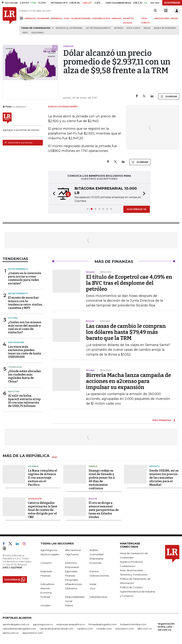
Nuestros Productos (131, 561)
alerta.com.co (11, 632)
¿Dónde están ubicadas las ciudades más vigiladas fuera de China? (24, 376)
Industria (14, 391)
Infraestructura (73, 584)
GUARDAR (169, 96)
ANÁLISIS (117, 18)
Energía (93, 466)
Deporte (154, 466)
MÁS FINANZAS (162, 420)
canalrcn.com (85, 628)
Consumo (46, 562)
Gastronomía (16, 342)
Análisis (94, 550)
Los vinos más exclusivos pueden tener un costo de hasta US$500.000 (25, 352)
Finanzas (45, 575)
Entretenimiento (18, 269)
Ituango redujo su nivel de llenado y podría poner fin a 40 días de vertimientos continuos (102, 479)
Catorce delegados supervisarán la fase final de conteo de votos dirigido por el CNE (43, 510)
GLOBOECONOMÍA (81, 18)
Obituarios (71, 588)
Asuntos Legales (50, 554)
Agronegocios (49, 550)
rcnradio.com (104, 628)
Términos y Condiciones (134, 574)
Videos (69, 605)
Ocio (92, 588)
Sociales (45, 605)
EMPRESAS (57, 18)
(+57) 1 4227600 (12, 567)
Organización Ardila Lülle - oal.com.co (166, 626)
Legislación (35, 498)
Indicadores (47, 584)
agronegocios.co (43, 624)
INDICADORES (162, 18)
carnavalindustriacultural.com (57, 628)
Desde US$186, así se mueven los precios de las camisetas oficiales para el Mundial (164, 477)
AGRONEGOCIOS (101, 18)
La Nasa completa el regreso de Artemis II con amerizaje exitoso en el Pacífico (43, 477)
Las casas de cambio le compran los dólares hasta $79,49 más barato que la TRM (126, 332)
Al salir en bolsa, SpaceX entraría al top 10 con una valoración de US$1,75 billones (24, 401)
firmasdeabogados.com (103, 624)
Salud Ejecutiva (98, 597)
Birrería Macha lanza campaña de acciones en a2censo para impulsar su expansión (129, 381)
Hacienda (33, 466)
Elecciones (38, 33)
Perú (25, 33)
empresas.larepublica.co (71, 624)
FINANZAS (30, 18)
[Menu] (22, 18)
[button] (53, 194)
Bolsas (93, 498)
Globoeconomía (99, 575)
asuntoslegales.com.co (16, 624)
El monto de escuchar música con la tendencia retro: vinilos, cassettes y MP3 (25, 303)
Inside (93, 584)
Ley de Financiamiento (98, 28)
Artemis (119, 28)
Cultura (13, 318)
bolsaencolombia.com (133, 624)
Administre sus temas (18, 142)
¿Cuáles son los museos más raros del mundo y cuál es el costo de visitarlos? (25, 327)
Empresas (46, 571)
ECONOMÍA (43, 18)
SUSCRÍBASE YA (137, 209)
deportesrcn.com (33, 632)
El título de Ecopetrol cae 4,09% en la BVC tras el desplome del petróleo (129, 283)
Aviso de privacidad (131, 570)
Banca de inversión (165, 28)
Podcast (45, 597)
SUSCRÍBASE (172, 3)
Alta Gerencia (73, 550)
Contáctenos (128, 566)
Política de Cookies (131, 587)
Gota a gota (133, 28)
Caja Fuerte (72, 554)
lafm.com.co (145, 628)
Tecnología (15, 367)
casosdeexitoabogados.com (19, 628)
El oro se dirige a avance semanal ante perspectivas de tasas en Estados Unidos (104, 510)
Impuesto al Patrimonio (69, 28)
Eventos (94, 571)
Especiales (71, 571)
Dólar (147, 28)
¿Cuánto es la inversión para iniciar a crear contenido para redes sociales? (25, 278)
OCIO (67, 18)
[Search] (155, 11)
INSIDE (174, 18)
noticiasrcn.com (125, 628)
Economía (95, 562)
